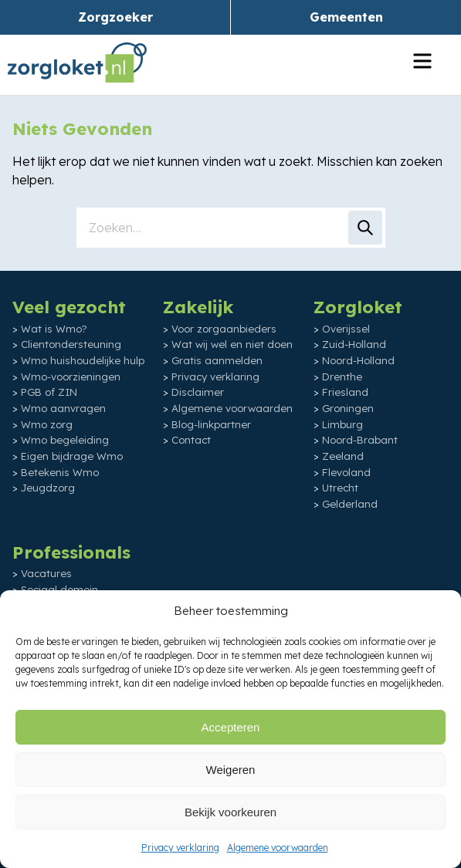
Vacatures (46, 573)
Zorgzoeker (115, 17)
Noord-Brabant (360, 440)
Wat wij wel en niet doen (232, 344)
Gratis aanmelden (217, 360)
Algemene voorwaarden (278, 848)
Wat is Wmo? (54, 329)
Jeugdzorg (48, 488)
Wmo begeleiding (65, 440)
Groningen (348, 408)
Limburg (342, 424)
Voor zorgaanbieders (224, 329)
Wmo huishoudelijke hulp (83, 360)
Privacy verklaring (180, 848)
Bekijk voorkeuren (230, 812)
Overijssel (346, 329)
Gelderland (350, 504)
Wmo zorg (47, 424)
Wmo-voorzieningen (71, 377)
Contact (191, 440)
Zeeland (343, 456)
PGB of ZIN (49, 392)
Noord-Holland (358, 360)
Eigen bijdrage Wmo (72, 456)
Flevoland (346, 472)
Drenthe (342, 377)
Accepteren (231, 727)
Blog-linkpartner (211, 424)
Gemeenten (346, 17)
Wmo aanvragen (63, 408)
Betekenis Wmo (60, 472)
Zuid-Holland (354, 344)
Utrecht (340, 488)
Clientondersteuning (71, 344)
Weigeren (231, 770)
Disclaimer (198, 392)
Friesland (345, 392)
